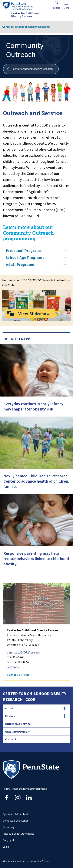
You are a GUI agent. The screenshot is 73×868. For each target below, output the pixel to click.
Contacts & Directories (16, 821)
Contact (11, 739)
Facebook (13, 667)
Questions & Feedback (16, 814)
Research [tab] (36, 716)
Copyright (8, 840)
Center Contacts (18, 674)
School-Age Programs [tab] (36, 258)
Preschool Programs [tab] (36, 251)
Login (6, 847)
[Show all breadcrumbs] (31, 69)
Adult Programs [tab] (36, 265)
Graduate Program (18, 731)
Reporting (8, 827)
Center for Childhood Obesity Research (26, 27)
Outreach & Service (18, 724)
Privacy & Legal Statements (18, 834)
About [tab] (36, 708)
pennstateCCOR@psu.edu (23, 652)
